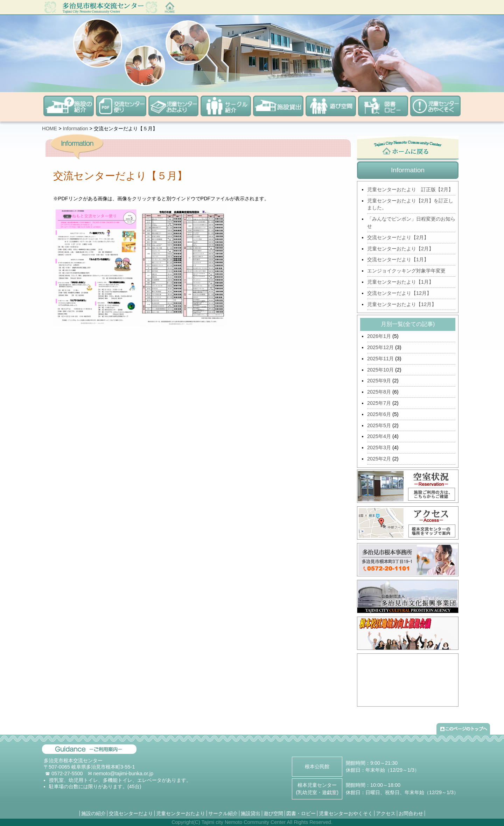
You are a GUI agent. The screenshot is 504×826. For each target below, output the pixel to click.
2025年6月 (379, 414)
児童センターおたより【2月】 (400, 249)
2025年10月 (380, 370)
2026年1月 (379, 336)
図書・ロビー (301, 813)
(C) (197, 822)
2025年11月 (380, 359)
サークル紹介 (223, 813)
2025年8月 (379, 392)
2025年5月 (379, 425)
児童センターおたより (181, 813)
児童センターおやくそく (346, 813)
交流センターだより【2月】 (398, 237)
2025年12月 (380, 347)
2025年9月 (379, 381)
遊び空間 (273, 813)
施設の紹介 (93, 813)
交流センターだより (131, 813)
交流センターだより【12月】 (399, 293)
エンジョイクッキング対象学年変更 (406, 271)
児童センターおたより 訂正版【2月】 (410, 189)
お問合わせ (411, 813)
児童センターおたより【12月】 (402, 304)
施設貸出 (251, 813)
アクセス (386, 813)
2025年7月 (379, 403)
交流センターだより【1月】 (398, 259)
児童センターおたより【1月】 (400, 282)
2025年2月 (379, 459)
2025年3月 (379, 447)
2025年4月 (379, 436)
